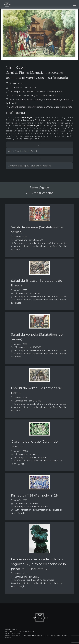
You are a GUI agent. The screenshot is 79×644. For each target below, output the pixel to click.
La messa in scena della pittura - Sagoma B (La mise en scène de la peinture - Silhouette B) (38, 564)
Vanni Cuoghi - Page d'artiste (23, 151)
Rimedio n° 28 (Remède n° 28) (35, 495)
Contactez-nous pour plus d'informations (30, 166)
